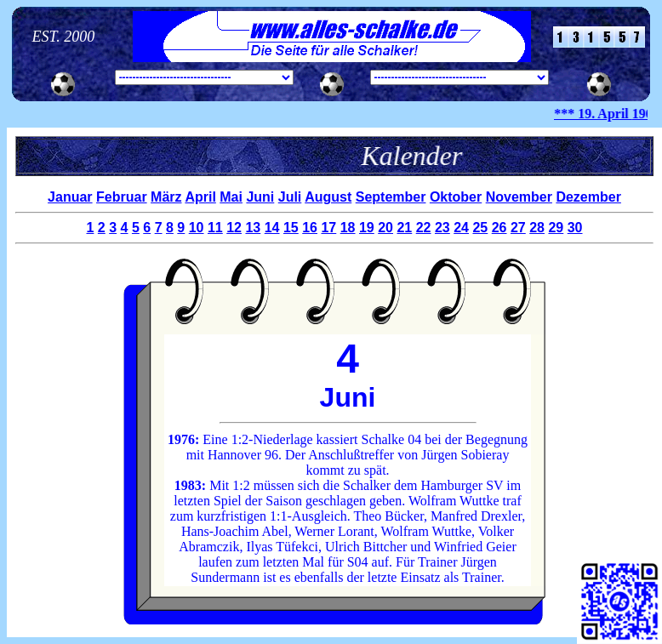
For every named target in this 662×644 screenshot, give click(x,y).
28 (537, 228)
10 (197, 228)
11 (215, 228)
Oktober (456, 197)
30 (575, 228)
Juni (260, 197)
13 (253, 228)
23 (442, 228)
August (328, 197)
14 (272, 228)
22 (424, 228)
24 (461, 228)
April (200, 197)
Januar (70, 197)
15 (291, 228)
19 (367, 228)
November (519, 197)
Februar (122, 197)
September (391, 197)
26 (499, 228)
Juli (290, 197)
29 (556, 228)
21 (404, 228)
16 (310, 228)
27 (518, 228)
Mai (231, 197)
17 (328, 228)
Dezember (588, 197)
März (166, 197)
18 (348, 228)
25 (480, 228)
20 (385, 228)
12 (234, 228)
